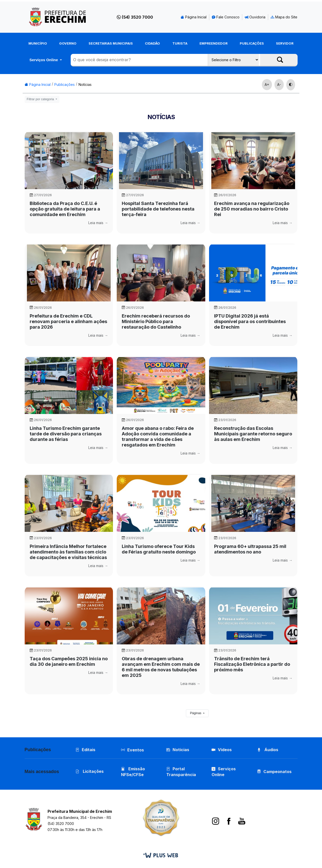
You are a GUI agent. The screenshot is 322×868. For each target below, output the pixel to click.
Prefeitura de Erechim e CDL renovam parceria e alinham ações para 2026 (68, 321)
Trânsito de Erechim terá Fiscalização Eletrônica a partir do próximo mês (252, 664)
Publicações (252, 43)
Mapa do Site (284, 17)
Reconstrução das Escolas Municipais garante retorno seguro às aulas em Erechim (253, 434)
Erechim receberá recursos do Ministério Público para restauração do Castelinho (156, 321)
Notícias (85, 84)
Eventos (136, 750)
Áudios (268, 750)
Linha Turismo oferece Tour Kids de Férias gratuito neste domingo (159, 549)
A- (279, 84)
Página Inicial (194, 17)
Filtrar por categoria (41, 99)
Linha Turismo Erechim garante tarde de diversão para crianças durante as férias (66, 434)
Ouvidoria (255, 17)
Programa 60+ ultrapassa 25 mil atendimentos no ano (250, 549)
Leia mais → (98, 223)
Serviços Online (44, 60)
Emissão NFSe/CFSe (133, 772)
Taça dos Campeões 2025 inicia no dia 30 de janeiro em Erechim (69, 661)
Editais (86, 750)
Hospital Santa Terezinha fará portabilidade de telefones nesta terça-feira (158, 209)
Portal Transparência (181, 772)
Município (38, 43)
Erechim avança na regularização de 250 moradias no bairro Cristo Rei (252, 209)
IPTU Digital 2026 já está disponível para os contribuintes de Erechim (250, 321)
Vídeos (222, 750)
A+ (267, 84)
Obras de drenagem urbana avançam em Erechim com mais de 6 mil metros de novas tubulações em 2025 (161, 667)
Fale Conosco (226, 17)
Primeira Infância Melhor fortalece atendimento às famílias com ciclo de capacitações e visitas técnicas (68, 552)
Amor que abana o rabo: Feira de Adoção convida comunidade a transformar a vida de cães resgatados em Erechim (158, 437)
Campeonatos (277, 772)
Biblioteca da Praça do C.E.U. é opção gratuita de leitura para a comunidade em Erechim (65, 209)
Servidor (285, 43)
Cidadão (152, 43)
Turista (180, 43)
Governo (68, 43)
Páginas (196, 713)
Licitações (90, 772)
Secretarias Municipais (111, 43)
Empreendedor (214, 43)
